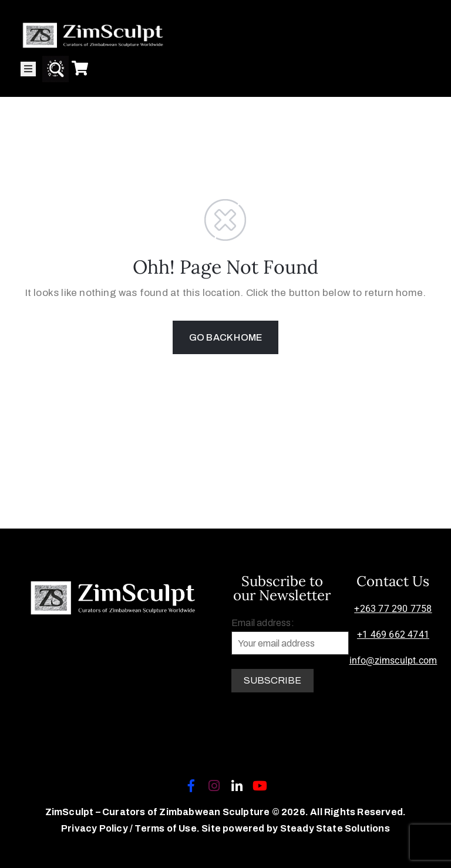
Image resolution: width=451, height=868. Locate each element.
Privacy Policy (95, 828)
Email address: (290, 636)
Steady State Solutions (335, 828)
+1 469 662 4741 (393, 635)
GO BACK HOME (225, 337)
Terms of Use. (167, 828)
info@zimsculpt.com (393, 660)
